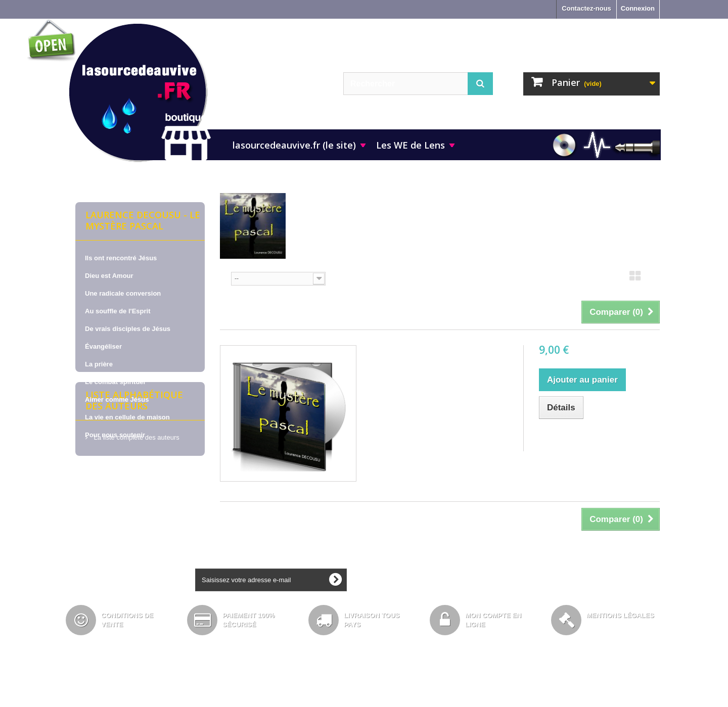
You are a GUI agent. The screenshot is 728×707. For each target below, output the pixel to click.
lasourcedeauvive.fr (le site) (294, 145)
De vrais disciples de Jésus (128, 329)
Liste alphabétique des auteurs (134, 485)
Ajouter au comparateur (586, 438)
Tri (224, 278)
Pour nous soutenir (115, 435)
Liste (654, 279)
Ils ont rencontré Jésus (121, 258)
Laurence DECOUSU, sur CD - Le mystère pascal (439, 359)
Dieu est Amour (109, 276)
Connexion (638, 8)
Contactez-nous (586, 8)
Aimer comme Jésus (117, 399)
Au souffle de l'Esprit (118, 311)
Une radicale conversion (123, 293)
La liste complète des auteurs (136, 518)
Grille (635, 279)
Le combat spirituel (115, 382)
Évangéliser (103, 346)
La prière (99, 364)
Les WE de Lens (411, 145)
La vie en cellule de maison (127, 417)
